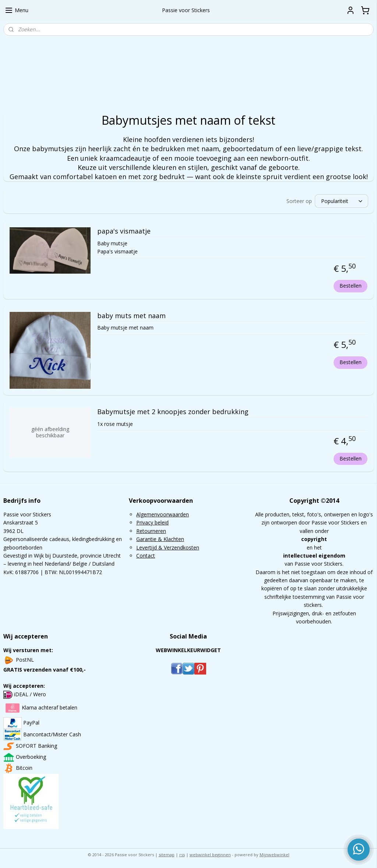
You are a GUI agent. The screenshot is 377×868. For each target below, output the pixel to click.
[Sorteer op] (341, 201)
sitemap (167, 855)
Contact (146, 556)
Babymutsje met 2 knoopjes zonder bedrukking (173, 412)
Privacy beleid (152, 522)
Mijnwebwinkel (274, 855)
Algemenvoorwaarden (163, 514)
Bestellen (350, 286)
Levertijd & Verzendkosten (168, 547)
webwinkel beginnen (210, 855)
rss (182, 855)
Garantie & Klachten (160, 539)
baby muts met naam (131, 316)
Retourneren (151, 531)
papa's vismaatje (124, 231)
